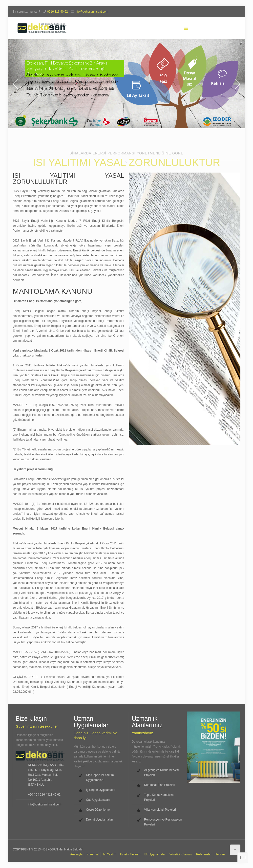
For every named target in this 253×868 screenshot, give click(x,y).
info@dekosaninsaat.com (92, 12)
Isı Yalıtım (110, 854)
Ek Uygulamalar (155, 854)
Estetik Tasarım (130, 854)
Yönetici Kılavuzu (181, 854)
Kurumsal (93, 854)
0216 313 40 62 (57, 12)
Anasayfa (76, 854)
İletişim (220, 854)
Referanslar (204, 854)
